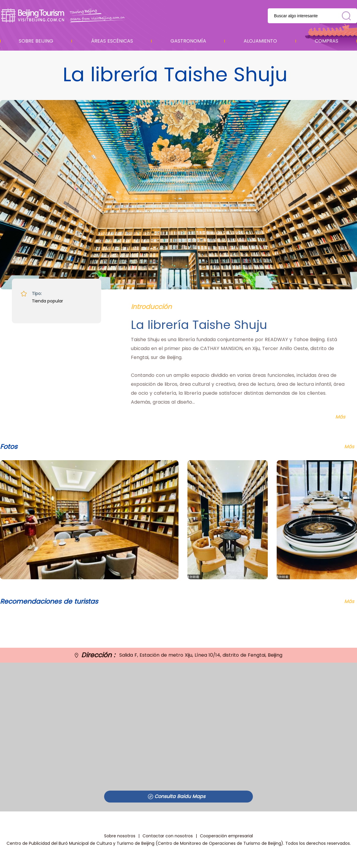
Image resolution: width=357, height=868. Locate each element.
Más (349, 601)
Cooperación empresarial (226, 836)
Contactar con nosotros (168, 836)
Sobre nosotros (120, 836)
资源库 (64, 16)
